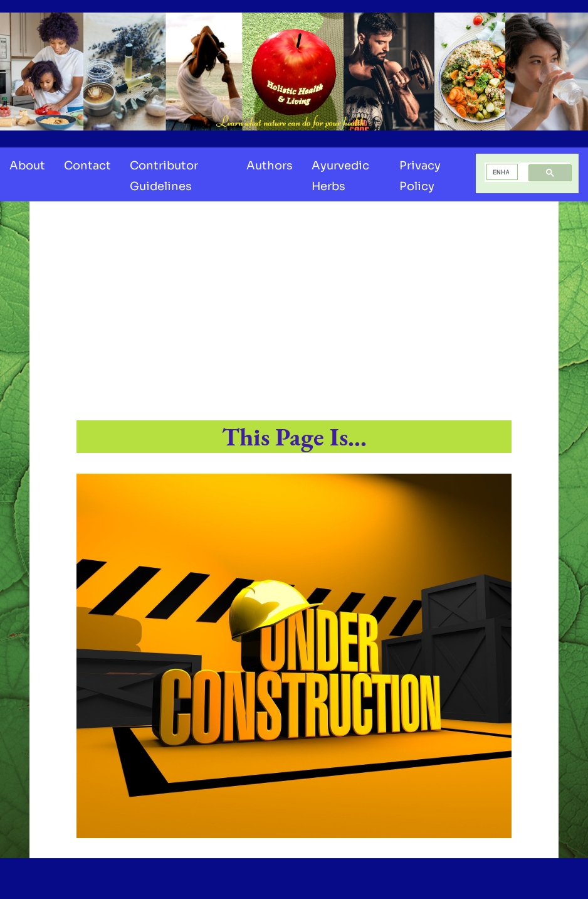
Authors (270, 166)
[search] (501, 172)
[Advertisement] (294, 312)
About (27, 166)
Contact (87, 166)
